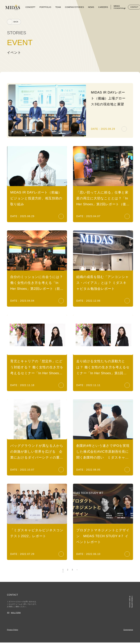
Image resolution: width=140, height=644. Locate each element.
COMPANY (70, 7)
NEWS (91, 7)
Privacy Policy (13, 631)
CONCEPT (30, 7)
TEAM (58, 7)
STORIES (80, 7)
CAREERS (103, 7)
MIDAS (119, 7)
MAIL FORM (16, 614)
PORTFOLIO (45, 7)
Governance (128, 631)
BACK (16, 22)
